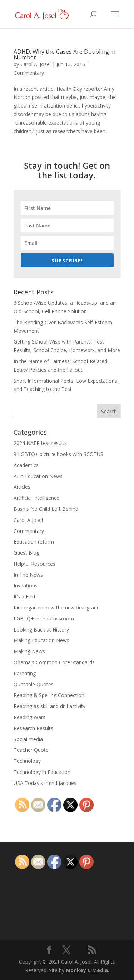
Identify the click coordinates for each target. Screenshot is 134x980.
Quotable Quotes (34, 684)
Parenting (25, 673)
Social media (28, 739)
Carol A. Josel (36, 64)
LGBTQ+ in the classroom (44, 619)
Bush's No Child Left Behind (46, 509)
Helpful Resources (34, 564)
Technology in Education (42, 772)
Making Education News (41, 640)
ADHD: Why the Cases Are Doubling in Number (64, 54)
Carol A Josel (28, 520)
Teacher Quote (31, 750)
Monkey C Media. (88, 970)
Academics (26, 465)
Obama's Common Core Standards (54, 662)
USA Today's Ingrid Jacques (45, 783)
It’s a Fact (25, 596)
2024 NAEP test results (40, 443)
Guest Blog (26, 553)
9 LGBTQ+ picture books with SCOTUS (58, 454)
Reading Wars (29, 717)
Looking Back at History (41, 630)
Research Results (33, 728)
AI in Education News (38, 476)
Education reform (34, 542)
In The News (28, 575)
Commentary (29, 73)
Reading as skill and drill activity (49, 706)
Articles (22, 487)
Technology (27, 761)
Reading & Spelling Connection (49, 695)
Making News (29, 651)
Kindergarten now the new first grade (57, 607)
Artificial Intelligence (36, 498)
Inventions (26, 585)
